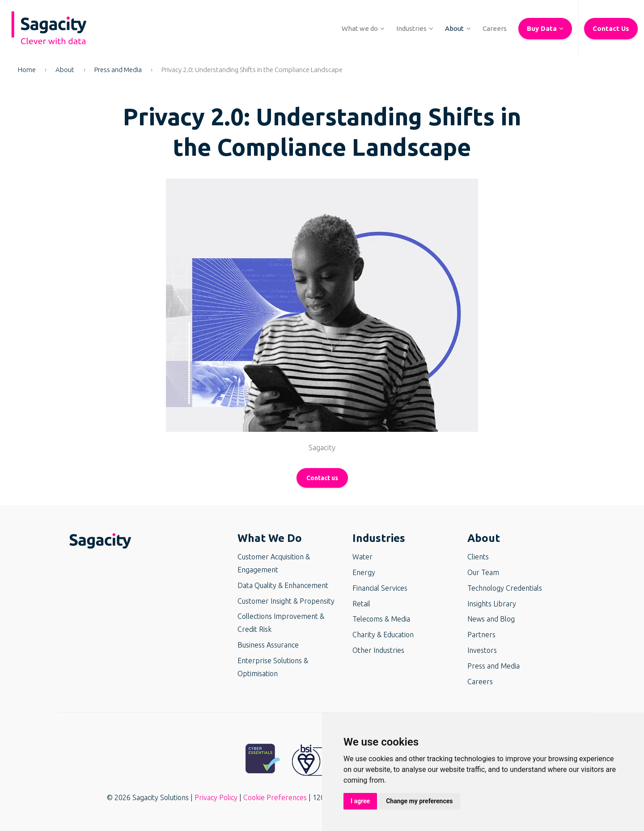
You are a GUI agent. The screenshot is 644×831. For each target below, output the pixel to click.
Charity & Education (383, 635)
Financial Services (380, 588)
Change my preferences (419, 801)
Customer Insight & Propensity (286, 601)
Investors (482, 650)
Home (27, 70)
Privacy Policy (216, 797)
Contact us (322, 478)
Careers (480, 682)
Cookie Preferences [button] (275, 797)
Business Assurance (268, 645)
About (65, 70)
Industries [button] (379, 538)
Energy (364, 572)
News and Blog (491, 619)
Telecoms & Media (381, 619)
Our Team (483, 572)
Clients (478, 557)
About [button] (484, 538)
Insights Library (492, 604)
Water (362, 557)
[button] (360, 29)
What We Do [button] (270, 538)
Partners (481, 635)
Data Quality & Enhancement (283, 585)
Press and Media (118, 70)
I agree (360, 801)
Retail (361, 604)
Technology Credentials (505, 588)
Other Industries (378, 650)
